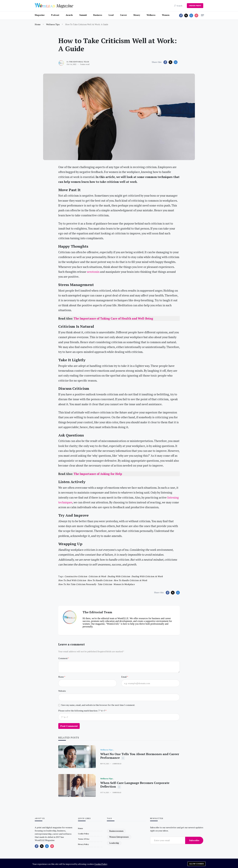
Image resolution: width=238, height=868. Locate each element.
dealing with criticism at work (147, 576)
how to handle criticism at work (130, 580)
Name (61, 677)
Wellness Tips (53, 24)
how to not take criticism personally (77, 584)
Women (166, 15)
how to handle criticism (100, 580)
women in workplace (124, 584)
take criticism (105, 584)
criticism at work (97, 576)
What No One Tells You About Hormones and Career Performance (140, 756)
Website (62, 691)
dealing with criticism (119, 576)
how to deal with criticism (72, 580)
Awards (69, 15)
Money (137, 15)
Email (124, 677)
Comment (63, 658)
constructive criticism (76, 576)
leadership (114, 843)
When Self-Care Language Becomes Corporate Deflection (135, 785)
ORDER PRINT (195, 6)
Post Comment (69, 726)
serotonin (93, 272)
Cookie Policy (101, 864)
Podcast (55, 15)
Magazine (40, 15)
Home (38, 24)
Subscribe (194, 840)
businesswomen (116, 831)
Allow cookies (196, 864)
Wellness (151, 15)
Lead (111, 15)
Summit (83, 15)
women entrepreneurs (119, 837)
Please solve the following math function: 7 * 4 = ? (82, 711)
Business (98, 15)
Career (123, 15)
